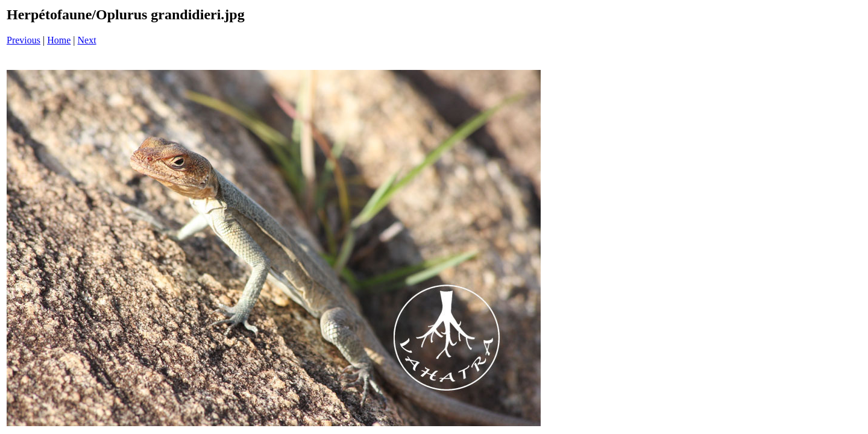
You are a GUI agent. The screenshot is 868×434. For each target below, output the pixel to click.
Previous (24, 40)
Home (59, 40)
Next (87, 40)
